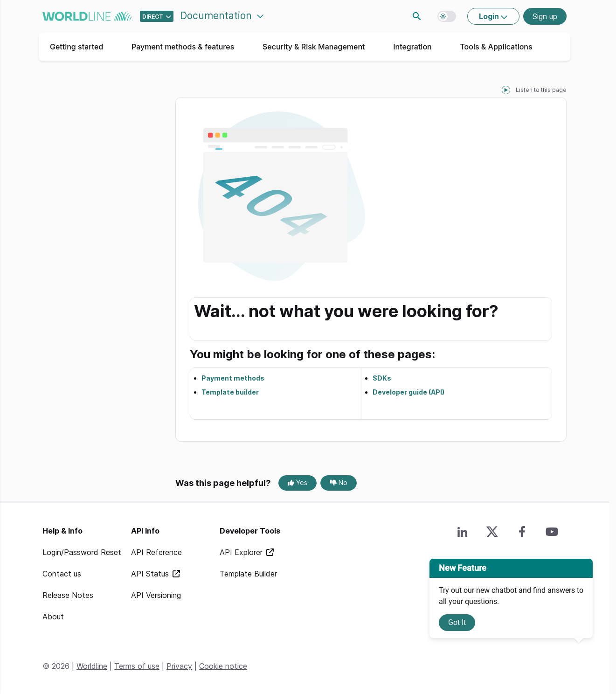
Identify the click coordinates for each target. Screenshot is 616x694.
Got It (457, 622)
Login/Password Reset (82, 552)
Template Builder (248, 574)
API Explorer (242, 552)
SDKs (382, 378)
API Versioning (156, 595)
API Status (151, 574)
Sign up (545, 16)
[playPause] (506, 90)
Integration (412, 47)
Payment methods (233, 378)
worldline (87, 16)
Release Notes (68, 595)
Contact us (62, 574)
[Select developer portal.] (157, 16)
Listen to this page (541, 90)
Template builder (230, 392)
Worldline (92, 666)
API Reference (156, 552)
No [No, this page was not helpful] (339, 482)
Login (490, 16)
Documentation (217, 16)
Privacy (179, 666)
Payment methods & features (183, 47)
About (53, 617)
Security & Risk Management (314, 47)
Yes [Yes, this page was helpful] (298, 482)
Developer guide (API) (408, 392)
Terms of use (137, 666)
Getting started (76, 47)
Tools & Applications (496, 47)
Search (417, 16)
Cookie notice (223, 666)
